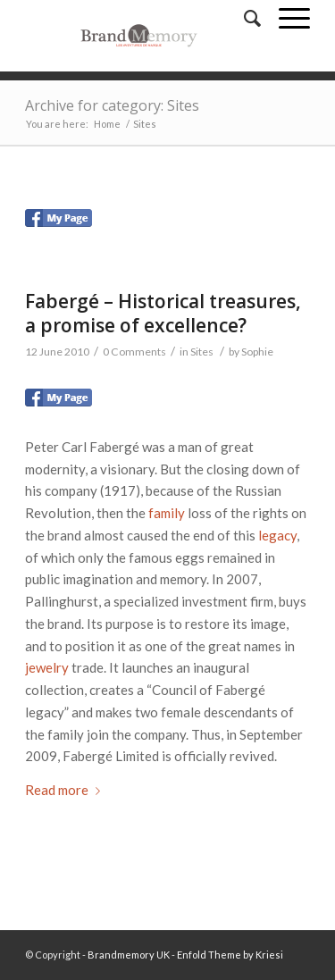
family (167, 513)
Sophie (257, 352)
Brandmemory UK (129, 955)
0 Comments (134, 352)
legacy (277, 535)
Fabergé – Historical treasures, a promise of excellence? (163, 313)
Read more (66, 790)
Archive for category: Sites (112, 105)
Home (107, 124)
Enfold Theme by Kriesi (230, 955)
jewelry (47, 667)
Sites (202, 352)
